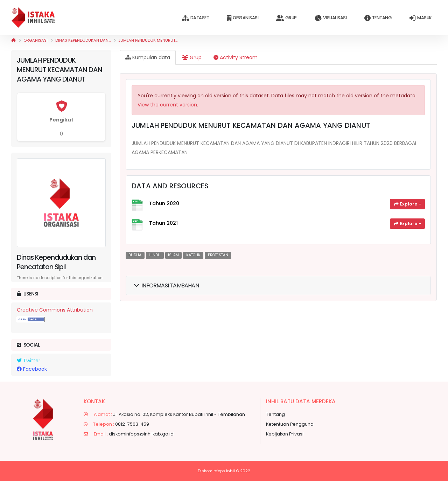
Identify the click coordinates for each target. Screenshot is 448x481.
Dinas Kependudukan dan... (83, 40)
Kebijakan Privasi (285, 434)
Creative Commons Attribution (55, 310)
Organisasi (243, 18)
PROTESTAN (218, 255)
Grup (286, 18)
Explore (406, 204)
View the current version (167, 105)
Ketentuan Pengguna (290, 424)
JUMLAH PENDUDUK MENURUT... (148, 40)
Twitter (29, 361)
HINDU (155, 255)
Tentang (378, 18)
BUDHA (135, 255)
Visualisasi (331, 18)
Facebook (32, 369)
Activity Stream (236, 57)
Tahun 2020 (164, 203)
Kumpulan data (148, 57)
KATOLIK (193, 255)
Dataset (195, 18)
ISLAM (173, 255)
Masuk (421, 18)
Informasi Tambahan (166, 285)
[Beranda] (13, 40)
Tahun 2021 (163, 223)
